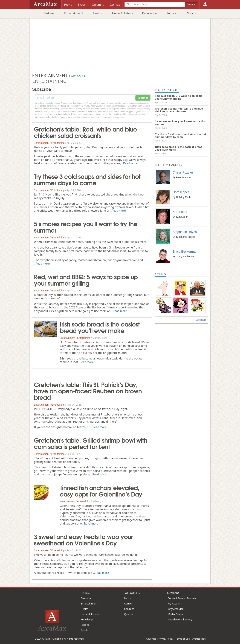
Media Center (175, 614)
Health (98, 13)
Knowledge (149, 13)
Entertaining (58, 143)
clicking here (118, 117)
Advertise (151, 639)
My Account (175, 603)
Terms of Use (183, 639)
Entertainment (74, 13)
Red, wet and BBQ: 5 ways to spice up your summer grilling (86, 280)
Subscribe (143, 98)
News (127, 598)
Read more (130, 163)
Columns (129, 609)
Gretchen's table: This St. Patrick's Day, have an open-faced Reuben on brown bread (88, 391)
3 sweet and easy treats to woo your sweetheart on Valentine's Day (83, 539)
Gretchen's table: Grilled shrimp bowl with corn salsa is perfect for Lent (91, 443)
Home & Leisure (123, 13)
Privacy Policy (166, 639)
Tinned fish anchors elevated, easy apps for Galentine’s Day (101, 490)
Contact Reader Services (182, 598)
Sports (191, 13)
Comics (128, 603)
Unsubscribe (199, 639)
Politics (171, 13)
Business (49, 13)
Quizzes (129, 614)
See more (201, 320)
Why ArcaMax (176, 609)
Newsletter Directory (180, 619)
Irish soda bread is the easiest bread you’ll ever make (100, 327)
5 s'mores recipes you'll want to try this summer (86, 227)
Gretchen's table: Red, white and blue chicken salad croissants (85, 132)
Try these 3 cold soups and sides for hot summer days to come (87, 179)
